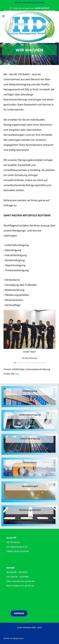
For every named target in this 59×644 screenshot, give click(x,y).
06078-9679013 (42, 8)
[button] (15, 363)
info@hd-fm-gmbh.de (23, 586)
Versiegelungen (30, 486)
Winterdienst (30, 462)
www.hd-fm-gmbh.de (23, 581)
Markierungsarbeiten (30, 510)
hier (17, 374)
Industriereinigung (30, 439)
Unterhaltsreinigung (30, 415)
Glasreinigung (30, 391)
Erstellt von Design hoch (14, 638)
